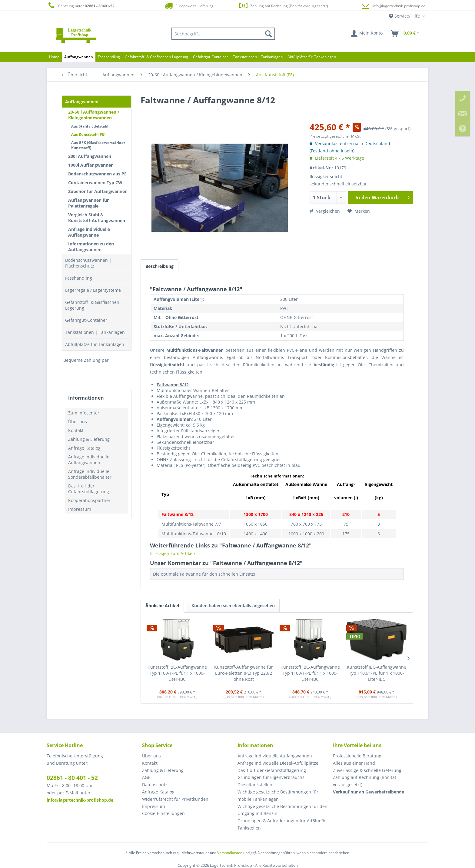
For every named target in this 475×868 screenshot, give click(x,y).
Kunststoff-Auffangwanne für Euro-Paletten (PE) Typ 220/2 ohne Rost (244, 673)
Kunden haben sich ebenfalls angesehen (233, 605)
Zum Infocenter (84, 413)
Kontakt (76, 430)
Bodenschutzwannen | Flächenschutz (88, 263)
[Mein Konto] (367, 34)
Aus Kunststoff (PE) (88, 134)
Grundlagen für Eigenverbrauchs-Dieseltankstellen (272, 781)
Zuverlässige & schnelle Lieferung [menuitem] (367, 770)
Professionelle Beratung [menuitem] (357, 756)
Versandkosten (230, 853)
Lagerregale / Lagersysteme (93, 290)
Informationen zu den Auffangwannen (91, 247)
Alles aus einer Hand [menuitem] (354, 763)
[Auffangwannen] (79, 57)
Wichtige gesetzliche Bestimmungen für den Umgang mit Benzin (282, 810)
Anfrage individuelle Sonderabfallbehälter (90, 474)
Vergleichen (325, 211)
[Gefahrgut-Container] (211, 57)
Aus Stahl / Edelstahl (90, 126)
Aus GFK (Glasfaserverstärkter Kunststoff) (98, 145)
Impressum (80, 509)
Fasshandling (79, 278)
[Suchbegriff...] (223, 34)
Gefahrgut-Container (86, 320)
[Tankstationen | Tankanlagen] (258, 57)
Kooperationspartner (89, 500)
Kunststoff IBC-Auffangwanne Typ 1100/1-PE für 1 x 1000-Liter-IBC (177, 673)
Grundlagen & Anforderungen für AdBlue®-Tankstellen (282, 824)
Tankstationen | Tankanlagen (95, 332)
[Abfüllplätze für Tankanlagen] (312, 57)
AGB (146, 777)
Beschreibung (159, 266)
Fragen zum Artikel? (173, 553)
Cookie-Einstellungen (163, 813)
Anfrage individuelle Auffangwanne (89, 232)
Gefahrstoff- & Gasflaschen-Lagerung (93, 305)
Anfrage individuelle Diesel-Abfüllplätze (278, 763)
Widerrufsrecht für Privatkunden (175, 799)
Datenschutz (155, 785)
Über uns (78, 422)
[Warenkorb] (405, 34)
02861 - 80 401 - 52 (72, 778)
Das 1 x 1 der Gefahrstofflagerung (89, 489)
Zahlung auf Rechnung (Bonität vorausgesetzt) (283, 6)
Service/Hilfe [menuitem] (405, 16)
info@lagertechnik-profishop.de (399, 6)
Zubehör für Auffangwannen (98, 191)
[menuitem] (223, 34)
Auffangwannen (82, 102)
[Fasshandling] (109, 57)
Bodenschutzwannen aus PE (97, 174)
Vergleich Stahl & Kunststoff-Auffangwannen (97, 218)
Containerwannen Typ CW (95, 183)
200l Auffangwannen (90, 156)
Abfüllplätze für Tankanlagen (95, 344)
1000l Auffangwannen (91, 165)
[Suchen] (268, 34)
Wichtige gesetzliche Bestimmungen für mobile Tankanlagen (278, 795)
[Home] (54, 57)
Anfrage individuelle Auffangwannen (89, 460)
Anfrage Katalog (84, 448)
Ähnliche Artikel (162, 605)
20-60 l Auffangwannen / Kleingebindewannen (94, 115)
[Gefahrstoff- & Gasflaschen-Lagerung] (156, 57)
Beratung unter (81, 6)
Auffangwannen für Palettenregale (88, 203)
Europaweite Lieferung (189, 6)
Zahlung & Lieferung (89, 439)
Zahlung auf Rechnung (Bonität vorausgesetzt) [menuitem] (365, 781)
